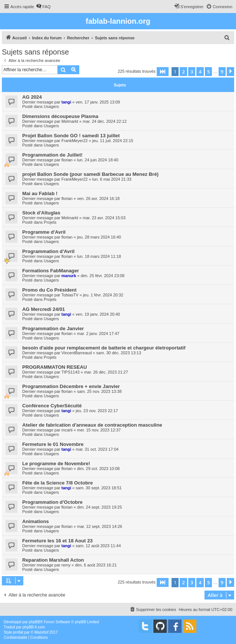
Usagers (51, 106)
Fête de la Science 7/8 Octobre (58, 483)
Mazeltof (41, 632)
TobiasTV (70, 295)
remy (66, 565)
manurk (69, 276)
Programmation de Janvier (53, 328)
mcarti (67, 430)
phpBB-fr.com (34, 627)
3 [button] (192, 72)
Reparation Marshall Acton (53, 560)
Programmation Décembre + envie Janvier (71, 386)
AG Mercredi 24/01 (44, 309)
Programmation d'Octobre (52, 502)
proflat (18, 632)
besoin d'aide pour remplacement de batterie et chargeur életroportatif (104, 348)
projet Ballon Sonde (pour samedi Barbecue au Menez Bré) (90, 174)
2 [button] (183, 72)
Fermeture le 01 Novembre (53, 444)
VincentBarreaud (77, 353)
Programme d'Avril (44, 232)
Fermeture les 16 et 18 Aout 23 (57, 541)
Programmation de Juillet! (52, 155)
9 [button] (222, 72)
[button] (163, 72)
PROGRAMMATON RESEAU (55, 367)
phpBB (34, 622)
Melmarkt (70, 121)
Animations (36, 521)
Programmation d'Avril (48, 251)
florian (67, 160)
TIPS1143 (71, 372)
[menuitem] (43, 7)
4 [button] (200, 72)
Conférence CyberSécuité (52, 406)
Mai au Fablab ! (40, 193)
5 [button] (208, 72)
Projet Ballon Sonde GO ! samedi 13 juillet (71, 136)
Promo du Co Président (49, 290)
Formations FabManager (51, 271)
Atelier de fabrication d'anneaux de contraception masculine (92, 425)
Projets (50, 222)
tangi (66, 102)
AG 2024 (32, 97)
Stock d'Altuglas (41, 213)
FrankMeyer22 (75, 141)
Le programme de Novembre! (56, 464)
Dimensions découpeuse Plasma (60, 116)
